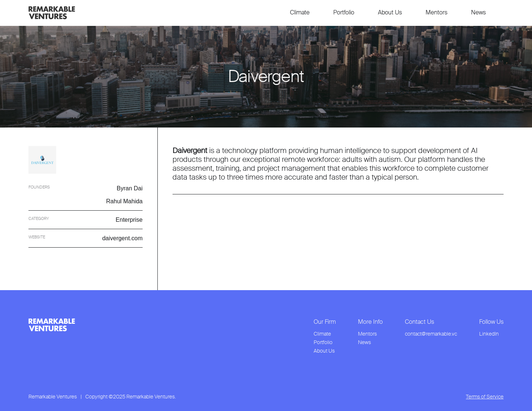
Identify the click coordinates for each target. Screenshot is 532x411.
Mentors (436, 12)
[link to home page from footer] (52, 325)
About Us (390, 12)
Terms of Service (485, 397)
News (478, 12)
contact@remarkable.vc (431, 334)
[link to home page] (52, 13)
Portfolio (344, 12)
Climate (300, 12)
